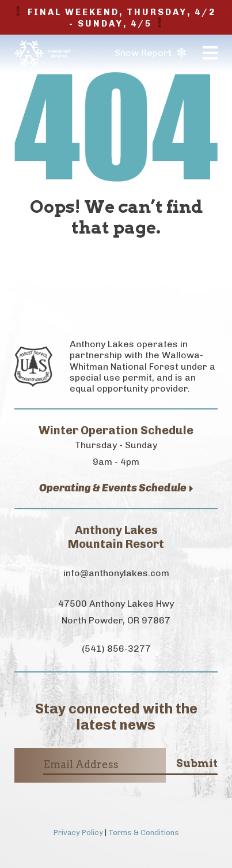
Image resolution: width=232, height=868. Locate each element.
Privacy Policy (78, 833)
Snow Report (150, 53)
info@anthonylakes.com (116, 573)
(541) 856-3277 (116, 649)
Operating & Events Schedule (116, 488)
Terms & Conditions (144, 833)
